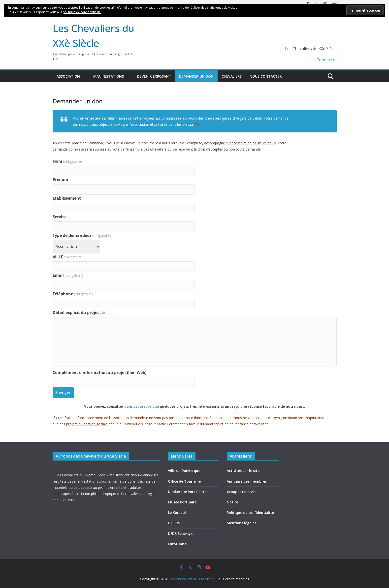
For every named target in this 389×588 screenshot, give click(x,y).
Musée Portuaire (182, 502)
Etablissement (67, 198)
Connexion (327, 60)
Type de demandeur (82, 235)
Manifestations (109, 76)
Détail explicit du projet (86, 312)
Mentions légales (242, 523)
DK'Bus (174, 523)
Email (68, 275)
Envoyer (63, 393)
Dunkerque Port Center (188, 492)
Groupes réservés (242, 492)
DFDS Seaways (180, 534)
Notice (232, 502)
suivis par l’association (131, 124)
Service (60, 217)
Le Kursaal (177, 512)
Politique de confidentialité (250, 512)
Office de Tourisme (184, 481)
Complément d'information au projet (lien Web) (99, 372)
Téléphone (73, 294)
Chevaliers (232, 76)
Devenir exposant (154, 76)
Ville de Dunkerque (184, 471)
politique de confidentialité (82, 12)
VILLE (68, 257)
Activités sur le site (243, 471)
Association (68, 76)
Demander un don (196, 76)
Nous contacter (266, 76)
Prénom (60, 180)
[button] (83, 76)
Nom (67, 161)
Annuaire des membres (247, 481)
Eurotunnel (178, 544)
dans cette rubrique (142, 406)
